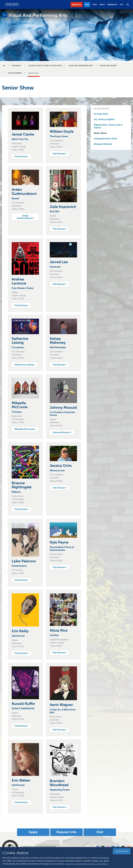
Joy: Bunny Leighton (104, 119)
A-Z (121, 4)
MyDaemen (112, 4)
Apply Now (77, 4)
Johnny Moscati (62, 432)
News (102, 4)
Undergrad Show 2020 (105, 139)
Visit (87, 4)
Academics (16, 66)
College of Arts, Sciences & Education (45, 66)
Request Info (66, 832)
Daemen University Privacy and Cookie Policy (87, 864)
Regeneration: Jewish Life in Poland (108, 126)
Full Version (21, 156)
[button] (128, 5)
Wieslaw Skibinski (103, 144)
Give (95, 4)
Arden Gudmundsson (25, 217)
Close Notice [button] (122, 851)
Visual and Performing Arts (81, 66)
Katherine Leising (25, 365)
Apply (33, 832)
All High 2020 (101, 114)
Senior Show (100, 133)
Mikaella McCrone (25, 429)
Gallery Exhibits (15, 73)
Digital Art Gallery (108, 66)
